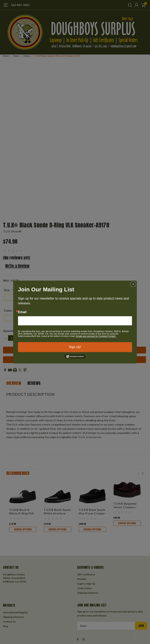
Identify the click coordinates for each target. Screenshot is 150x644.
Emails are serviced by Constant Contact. (96, 336)
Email (22, 312)
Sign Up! (75, 347)
